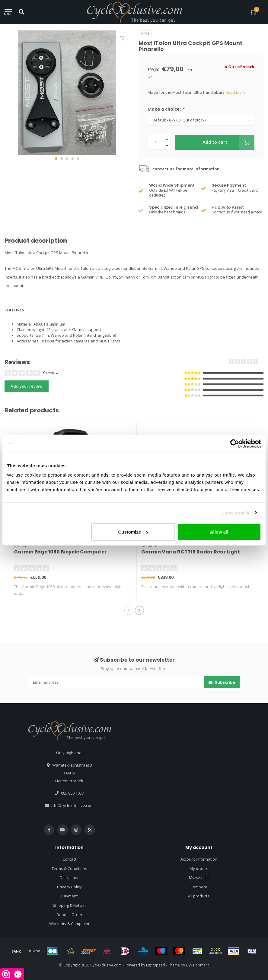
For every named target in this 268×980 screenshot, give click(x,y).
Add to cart (228, 142)
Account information (199, 859)
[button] (56, 159)
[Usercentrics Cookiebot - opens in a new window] (235, 443)
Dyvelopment (197, 965)
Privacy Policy (69, 887)
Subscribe (222, 682)
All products (199, 896)
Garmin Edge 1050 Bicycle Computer (60, 552)
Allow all (219, 532)
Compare (199, 887)
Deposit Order (69, 915)
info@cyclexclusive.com (72, 805)
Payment (69, 896)
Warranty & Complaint (69, 924)
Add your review (27, 386)
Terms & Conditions (69, 868)
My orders (199, 868)
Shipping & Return (69, 905)
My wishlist (199, 878)
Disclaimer (69, 878)
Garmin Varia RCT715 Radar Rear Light (191, 552)
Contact (69, 859)
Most (145, 34)
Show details (236, 513)
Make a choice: (166, 109)
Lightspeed (156, 965)
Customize (133, 532)
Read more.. (236, 92)
